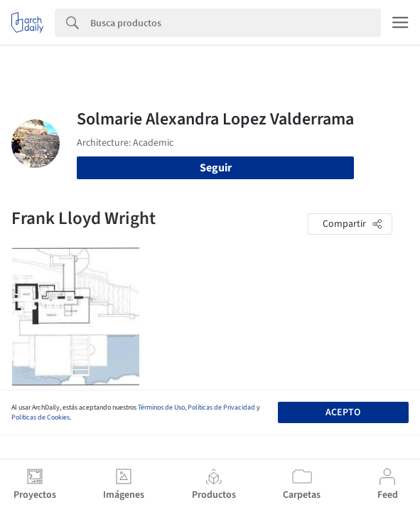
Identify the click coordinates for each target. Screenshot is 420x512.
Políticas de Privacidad (221, 407)
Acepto (343, 412)
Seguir (216, 168)
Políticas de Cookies (41, 417)
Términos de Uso (161, 407)
